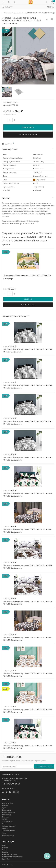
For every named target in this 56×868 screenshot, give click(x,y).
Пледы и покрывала (8, 812)
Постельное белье (8, 803)
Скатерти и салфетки (8, 826)
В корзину (28, 127)
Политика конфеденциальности (12, 857)
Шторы (4, 824)
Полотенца (5, 817)
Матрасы (5, 828)
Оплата (4, 845)
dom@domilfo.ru (10, 788)
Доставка (5, 848)
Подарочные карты (8, 835)
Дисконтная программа (9, 854)
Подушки (5, 806)
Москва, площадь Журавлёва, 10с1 (16, 779)
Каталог (7, 7)
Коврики (4, 819)
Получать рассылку (44, 766)
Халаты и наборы (7, 822)
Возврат (4, 850)
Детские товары (7, 815)
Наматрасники (6, 810)
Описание (6, 198)
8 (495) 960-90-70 (12, 784)
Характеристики (9, 149)
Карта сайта (6, 859)
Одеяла (4, 808)
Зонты (4, 833)
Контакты (5, 852)
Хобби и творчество (8, 831)
